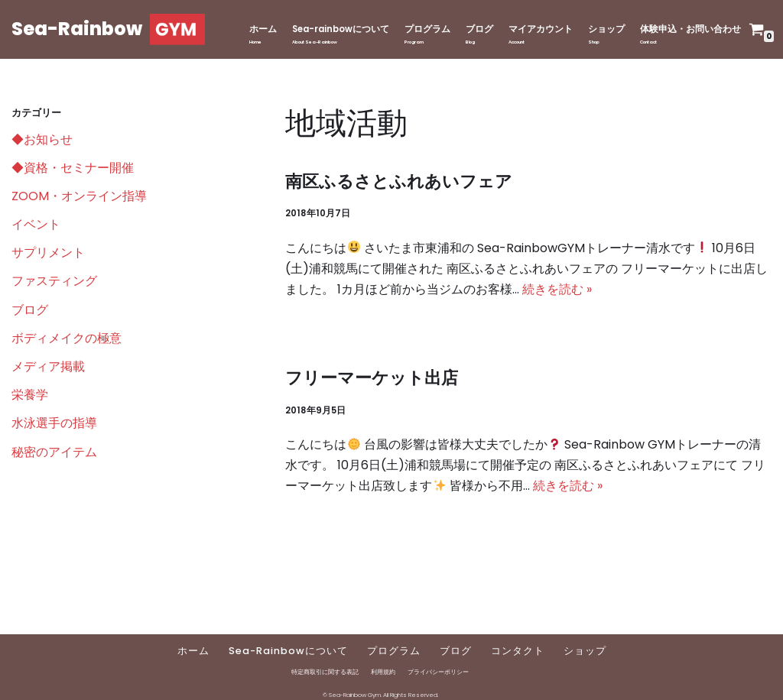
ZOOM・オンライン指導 (79, 196)
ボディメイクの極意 (67, 338)
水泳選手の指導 (54, 423)
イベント (36, 224)
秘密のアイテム (54, 452)
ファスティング (54, 281)
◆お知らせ (42, 139)
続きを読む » (557, 289)
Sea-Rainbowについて (288, 651)
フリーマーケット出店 (372, 378)
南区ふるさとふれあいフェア (399, 181)
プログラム (427, 29)
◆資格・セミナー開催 (73, 168)
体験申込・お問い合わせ (690, 29)
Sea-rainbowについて (341, 29)
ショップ (606, 29)
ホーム (263, 29)
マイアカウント (541, 29)
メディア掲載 (48, 366)
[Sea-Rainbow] (108, 29)
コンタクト (518, 651)
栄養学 (30, 395)
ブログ (479, 29)
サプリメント (48, 253)
